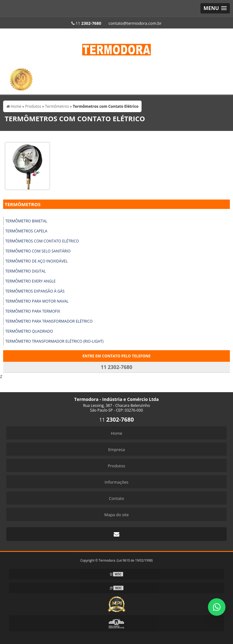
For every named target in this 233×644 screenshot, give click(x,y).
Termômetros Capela (26, 231)
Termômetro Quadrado (29, 331)
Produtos (116, 466)
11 (86, 23)
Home (117, 433)
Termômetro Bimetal (26, 221)
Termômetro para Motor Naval (37, 301)
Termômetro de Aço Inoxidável (36, 261)
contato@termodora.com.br (135, 23)
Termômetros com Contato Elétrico (42, 241)
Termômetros (23, 204)
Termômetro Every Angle (31, 281)
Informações (116, 482)
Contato (116, 498)
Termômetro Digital (26, 271)
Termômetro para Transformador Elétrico (49, 321)
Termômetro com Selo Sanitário (38, 251)
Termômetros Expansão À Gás (35, 291)
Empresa (116, 449)
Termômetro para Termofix (33, 311)
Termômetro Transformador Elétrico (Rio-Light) (54, 341)
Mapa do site (116, 515)
